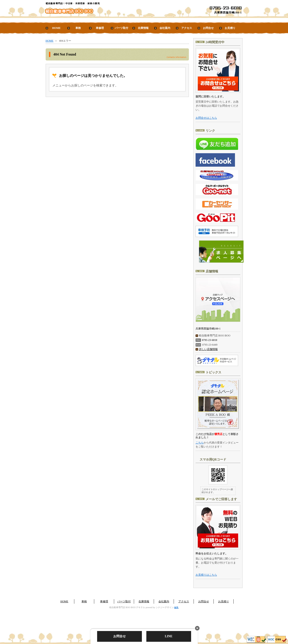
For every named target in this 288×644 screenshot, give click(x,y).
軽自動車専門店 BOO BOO (69, 11)
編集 (176, 607)
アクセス (187, 28)
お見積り (230, 28)
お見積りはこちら (206, 575)
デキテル (141, 607)
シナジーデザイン (165, 607)
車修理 (100, 28)
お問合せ (208, 28)
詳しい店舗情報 (208, 349)
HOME (56, 28)
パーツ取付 (122, 28)
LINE (169, 636)
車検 (78, 28)
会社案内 (165, 28)
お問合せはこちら (206, 118)
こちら (200, 443)
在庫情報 (143, 28)
